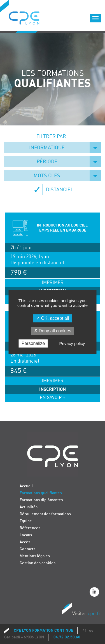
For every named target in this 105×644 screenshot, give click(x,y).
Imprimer (53, 283)
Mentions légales (35, 556)
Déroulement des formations (45, 514)
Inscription (53, 389)
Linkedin (95, 593)
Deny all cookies (53, 331)
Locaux (26, 535)
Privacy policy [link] (72, 344)
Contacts (27, 549)
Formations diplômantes (41, 500)
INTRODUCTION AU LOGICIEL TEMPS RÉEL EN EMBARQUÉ (62, 228)
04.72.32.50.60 (67, 637)
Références (30, 528)
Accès (25, 542)
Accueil (26, 486)
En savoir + (53, 398)
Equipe (26, 521)
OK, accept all (53, 318)
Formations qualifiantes (41, 493)
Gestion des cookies (38, 563)
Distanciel (59, 190)
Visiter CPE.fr (81, 610)
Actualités (29, 507)
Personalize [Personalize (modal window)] (33, 344)
